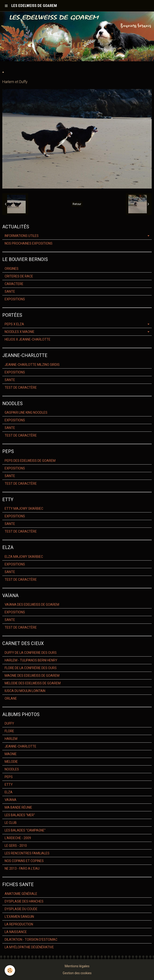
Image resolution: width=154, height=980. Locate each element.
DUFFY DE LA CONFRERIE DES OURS (31, 653)
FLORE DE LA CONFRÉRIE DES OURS (31, 668)
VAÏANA (11, 800)
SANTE (10, 292)
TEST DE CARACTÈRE (21, 388)
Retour (77, 204)
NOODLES (12, 769)
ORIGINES (12, 269)
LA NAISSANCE (16, 932)
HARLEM (11, 739)
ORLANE (11, 698)
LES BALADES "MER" (20, 815)
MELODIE (11, 762)
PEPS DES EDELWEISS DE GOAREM (30, 461)
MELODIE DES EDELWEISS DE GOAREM (33, 683)
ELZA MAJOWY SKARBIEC (24, 557)
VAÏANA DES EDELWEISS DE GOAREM (32, 605)
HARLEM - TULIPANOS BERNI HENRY (31, 660)
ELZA (9, 792)
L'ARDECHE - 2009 (18, 838)
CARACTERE (14, 284)
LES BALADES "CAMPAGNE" (25, 830)
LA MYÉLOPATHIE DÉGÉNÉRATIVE (29, 947)
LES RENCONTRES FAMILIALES (27, 853)
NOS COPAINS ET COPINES (24, 861)
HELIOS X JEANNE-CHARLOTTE (28, 339)
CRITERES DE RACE (19, 276)
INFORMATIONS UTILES (22, 236)
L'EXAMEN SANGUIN (19, 917)
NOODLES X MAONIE (20, 332)
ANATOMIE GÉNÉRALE (21, 894)
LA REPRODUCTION (19, 924)
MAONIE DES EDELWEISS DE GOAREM (32, 676)
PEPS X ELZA (14, 324)
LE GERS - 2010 (16, 846)
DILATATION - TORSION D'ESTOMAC (31, 940)
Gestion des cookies (77, 973)
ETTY (9, 785)
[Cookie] (10, 970)
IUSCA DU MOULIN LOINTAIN (25, 691)
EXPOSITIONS (15, 299)
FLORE (9, 731)
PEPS (9, 777)
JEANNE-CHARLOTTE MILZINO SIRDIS (32, 365)
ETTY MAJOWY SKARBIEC (24, 509)
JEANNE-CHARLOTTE (20, 746)
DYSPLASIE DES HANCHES (24, 901)
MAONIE (11, 754)
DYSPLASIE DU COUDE (21, 909)
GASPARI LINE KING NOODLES (26, 412)
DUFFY (9, 723)
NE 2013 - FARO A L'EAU (22, 868)
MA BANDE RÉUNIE (18, 807)
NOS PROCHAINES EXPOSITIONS (29, 243)
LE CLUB (11, 823)
